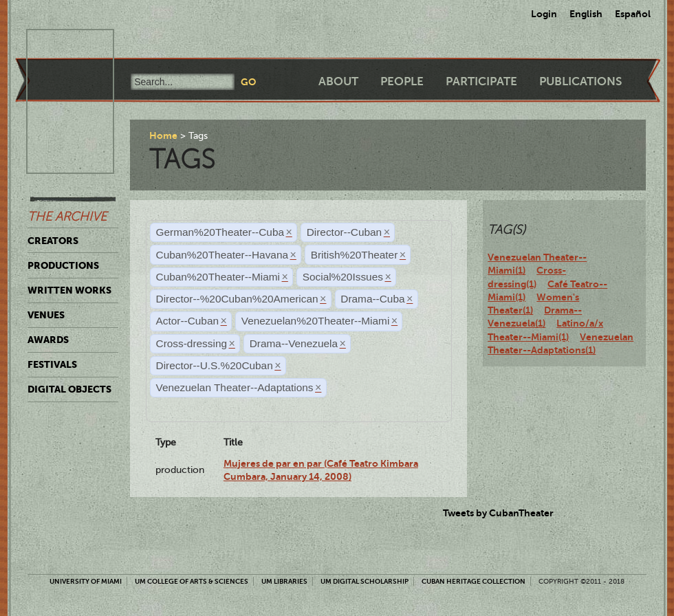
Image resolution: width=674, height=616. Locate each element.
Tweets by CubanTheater (498, 513)
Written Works (69, 290)
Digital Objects (69, 389)
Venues (46, 315)
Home (163, 135)
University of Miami (86, 581)
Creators (53, 241)
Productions (63, 265)
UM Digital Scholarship (365, 581)
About (338, 81)
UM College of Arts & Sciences (192, 581)
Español (633, 14)
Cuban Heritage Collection (474, 581)
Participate (481, 81)
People (402, 81)
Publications (580, 81)
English (586, 14)
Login (544, 14)
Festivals (52, 364)
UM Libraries (284, 581)
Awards (48, 340)
